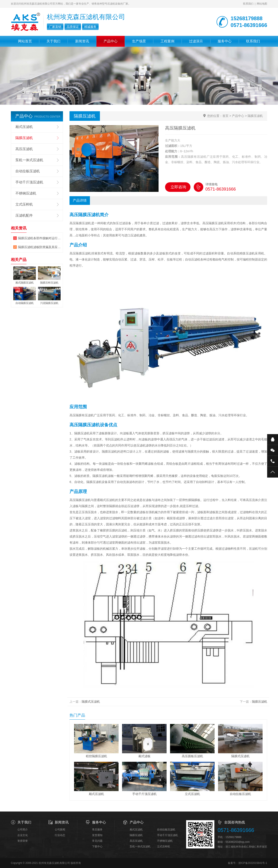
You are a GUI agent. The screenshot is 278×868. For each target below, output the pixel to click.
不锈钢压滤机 (26, 193)
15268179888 (233, 837)
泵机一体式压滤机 (29, 160)
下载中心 (97, 846)
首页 (225, 116)
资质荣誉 (23, 841)
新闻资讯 (82, 41)
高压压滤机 (24, 149)
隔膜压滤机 (255, 116)
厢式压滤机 (24, 127)
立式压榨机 (24, 204)
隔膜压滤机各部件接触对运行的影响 (39, 238)
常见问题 (97, 841)
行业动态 (60, 835)
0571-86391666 (236, 830)
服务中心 (225, 41)
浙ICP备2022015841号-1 (253, 863)
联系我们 (248, 4)
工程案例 (167, 41)
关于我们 (53, 41)
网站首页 (25, 41)
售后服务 (97, 830)
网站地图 (262, 4)
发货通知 (97, 835)
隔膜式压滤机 (91, 702)
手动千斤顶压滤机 (29, 182)
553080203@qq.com (238, 842)
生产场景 (139, 41)
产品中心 (111, 41)
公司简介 (23, 830)
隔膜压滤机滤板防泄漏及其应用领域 (39, 247)
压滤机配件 (24, 215)
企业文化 (23, 835)
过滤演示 (196, 41)
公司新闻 (60, 830)
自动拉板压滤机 (28, 171)
